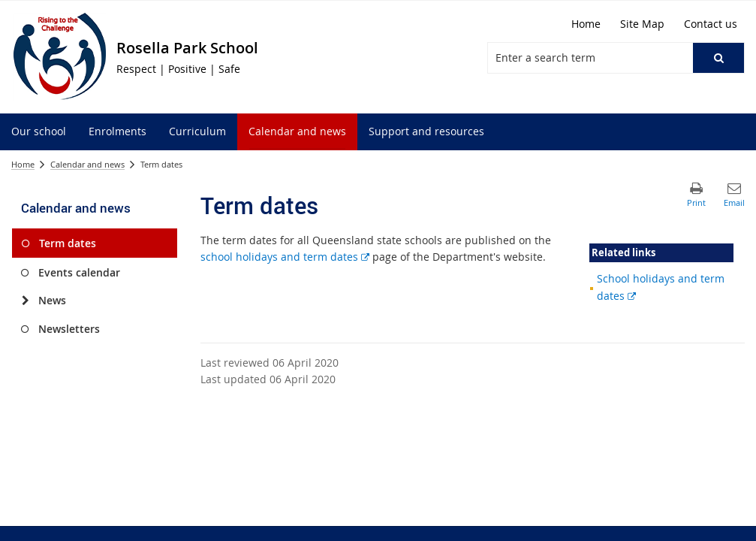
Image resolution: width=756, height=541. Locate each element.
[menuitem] (39, 132)
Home (23, 164)
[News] (25, 301)
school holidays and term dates (285, 257)
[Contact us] (711, 24)
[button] (718, 58)
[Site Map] (642, 24)
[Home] (586, 24)
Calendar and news (87, 164)
